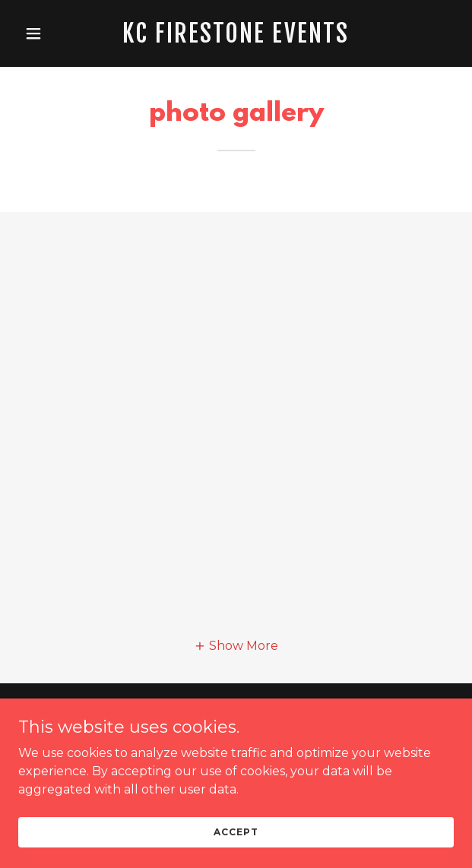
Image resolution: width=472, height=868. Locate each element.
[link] (236, 38)
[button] (51, 33)
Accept (236, 832)
